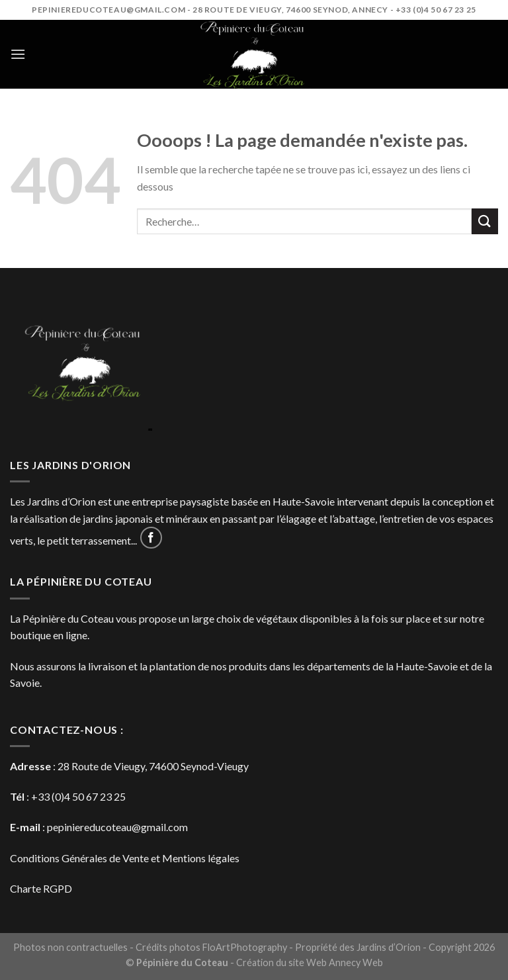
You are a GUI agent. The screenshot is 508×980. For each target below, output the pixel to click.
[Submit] (485, 221)
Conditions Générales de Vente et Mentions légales (125, 858)
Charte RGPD (41, 888)
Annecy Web (356, 962)
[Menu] (18, 54)
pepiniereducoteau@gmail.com (117, 827)
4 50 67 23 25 (95, 796)
